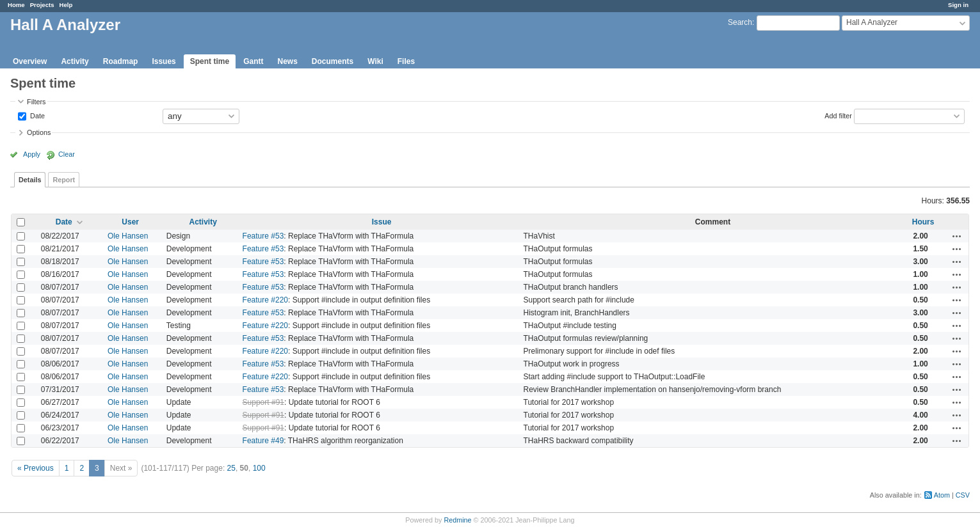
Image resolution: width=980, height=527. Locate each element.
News (287, 61)
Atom (942, 495)
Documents (333, 61)
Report (64, 180)
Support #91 (263, 402)
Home (16, 5)
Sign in (958, 5)
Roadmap (121, 61)
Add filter (838, 115)
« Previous (36, 468)
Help (66, 5)
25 (231, 468)
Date (36, 115)
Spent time (210, 61)
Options (39, 132)
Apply (32, 154)
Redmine (457, 520)
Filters (36, 102)
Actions (957, 236)
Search (740, 22)
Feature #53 (263, 236)
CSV (963, 495)
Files (406, 61)
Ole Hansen (128, 236)
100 (259, 468)
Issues (164, 61)
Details (30, 180)
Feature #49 (263, 441)
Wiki (375, 61)
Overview (30, 61)
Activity (75, 61)
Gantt (253, 61)
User (130, 222)
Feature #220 (265, 300)
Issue (382, 222)
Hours (923, 222)
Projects (42, 5)
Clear (67, 154)
